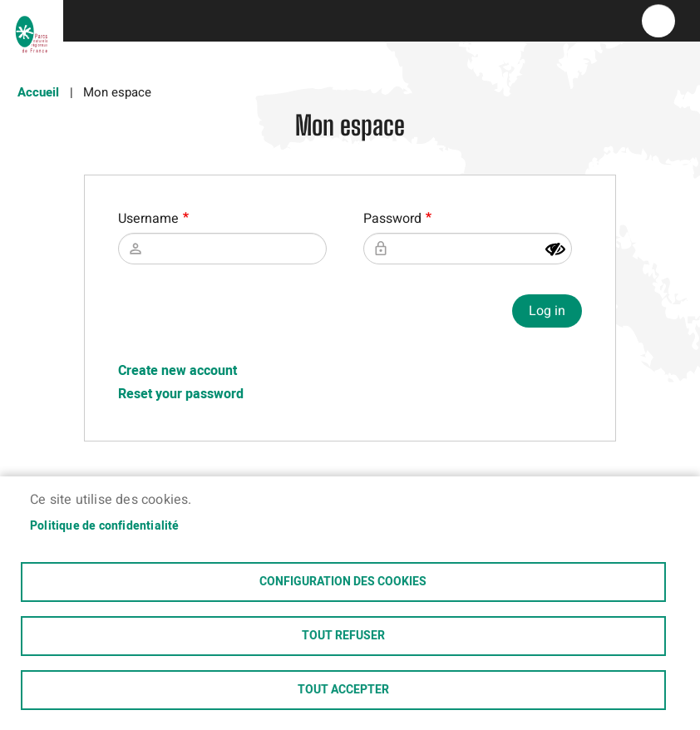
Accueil (38, 92)
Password (392, 219)
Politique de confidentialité (105, 526)
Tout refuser (343, 636)
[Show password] (555, 249)
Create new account (177, 371)
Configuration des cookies (343, 582)
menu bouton (658, 21)
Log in (547, 311)
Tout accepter (343, 690)
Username (148, 219)
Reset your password (181, 394)
